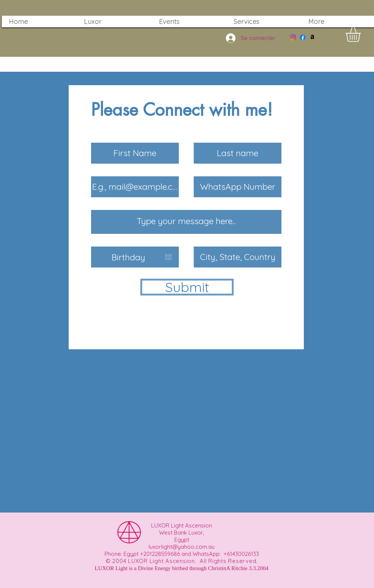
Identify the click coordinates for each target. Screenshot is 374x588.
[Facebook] (303, 37)
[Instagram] (293, 37)
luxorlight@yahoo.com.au (182, 547)
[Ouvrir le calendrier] (168, 257)
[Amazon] (312, 37)
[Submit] (187, 287)
